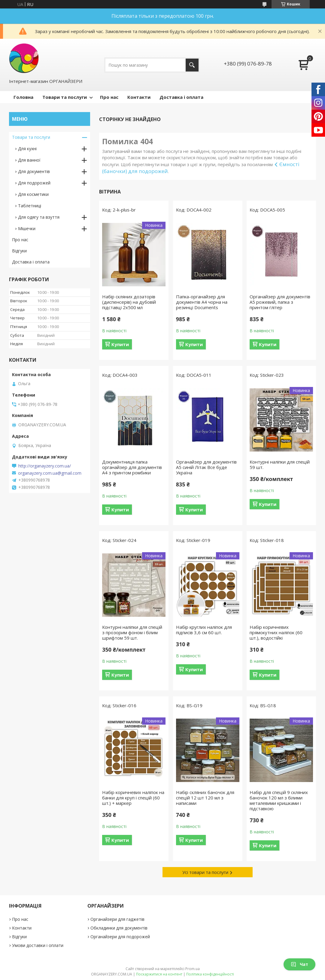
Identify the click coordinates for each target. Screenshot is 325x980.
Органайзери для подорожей (120, 937)
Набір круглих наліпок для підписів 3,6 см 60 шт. (204, 630)
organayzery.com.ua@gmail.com (50, 473)
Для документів (34, 171)
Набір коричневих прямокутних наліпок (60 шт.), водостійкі (276, 632)
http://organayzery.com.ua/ (45, 466)
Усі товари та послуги (205, 872)
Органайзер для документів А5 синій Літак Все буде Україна (206, 467)
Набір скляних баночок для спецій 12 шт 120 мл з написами (205, 798)
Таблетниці (30, 206)
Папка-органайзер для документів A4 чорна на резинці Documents (202, 302)
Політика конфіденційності (210, 974)
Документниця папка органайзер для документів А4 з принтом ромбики (132, 467)
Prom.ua (193, 969)
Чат (299, 964)
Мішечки (27, 228)
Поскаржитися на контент (159, 974)
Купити (120, 344)
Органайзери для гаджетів (117, 919)
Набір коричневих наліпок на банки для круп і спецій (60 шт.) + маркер (133, 798)
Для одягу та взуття (39, 217)
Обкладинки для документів (119, 928)
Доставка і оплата (181, 97)
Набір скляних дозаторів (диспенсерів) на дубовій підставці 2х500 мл (129, 302)
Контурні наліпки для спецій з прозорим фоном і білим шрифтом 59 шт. (132, 632)
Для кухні (27, 149)
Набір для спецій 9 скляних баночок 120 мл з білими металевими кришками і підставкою (279, 800)
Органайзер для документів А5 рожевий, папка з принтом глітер (280, 302)
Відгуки (19, 251)
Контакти (139, 97)
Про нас (109, 97)
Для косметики (33, 194)
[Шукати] (192, 65)
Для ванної (29, 160)
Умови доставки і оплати (38, 945)
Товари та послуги (65, 97)
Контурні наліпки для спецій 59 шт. (280, 464)
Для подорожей (34, 183)
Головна (23, 97)
